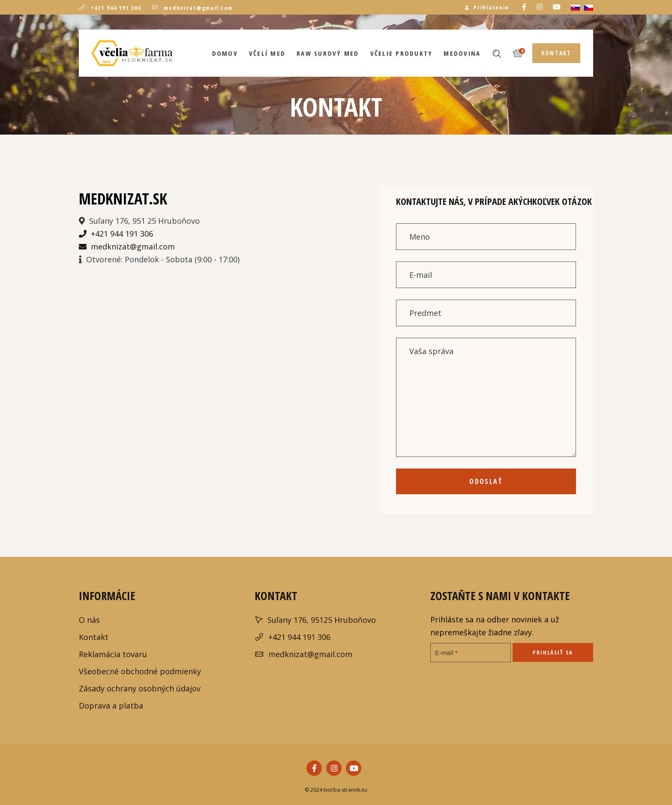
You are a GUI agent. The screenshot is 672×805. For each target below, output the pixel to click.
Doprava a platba (111, 706)
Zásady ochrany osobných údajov (140, 688)
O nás (89, 620)
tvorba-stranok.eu (345, 790)
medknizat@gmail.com (192, 8)
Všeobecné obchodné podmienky (140, 671)
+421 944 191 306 (110, 8)
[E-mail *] (471, 653)
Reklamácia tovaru (113, 654)
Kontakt (94, 637)
